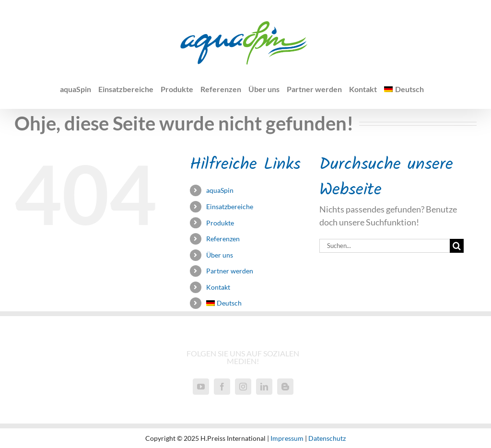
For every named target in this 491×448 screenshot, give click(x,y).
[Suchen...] (385, 246)
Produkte (220, 223)
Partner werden (230, 271)
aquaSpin (220, 190)
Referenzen (223, 239)
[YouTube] (201, 387)
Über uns (220, 255)
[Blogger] (285, 387)
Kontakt (218, 287)
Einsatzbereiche (230, 206)
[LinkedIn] (264, 387)
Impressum (287, 438)
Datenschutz (327, 438)
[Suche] (457, 246)
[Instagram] (243, 387)
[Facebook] (222, 387)
